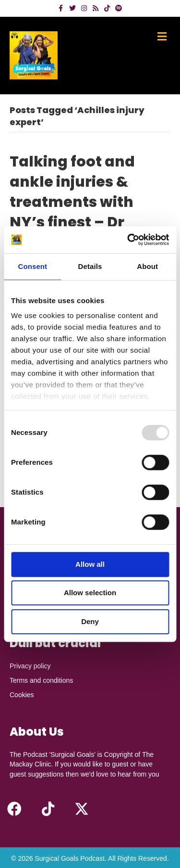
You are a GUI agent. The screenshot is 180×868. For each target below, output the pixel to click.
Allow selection (90, 593)
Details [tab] (90, 266)
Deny (90, 621)
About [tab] (147, 266)
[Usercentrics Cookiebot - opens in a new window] (128, 240)
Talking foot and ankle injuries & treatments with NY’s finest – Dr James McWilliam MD (78, 212)
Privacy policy (30, 666)
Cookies (22, 695)
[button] (14, 809)
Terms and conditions (41, 680)
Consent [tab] (32, 266)
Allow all (90, 564)
